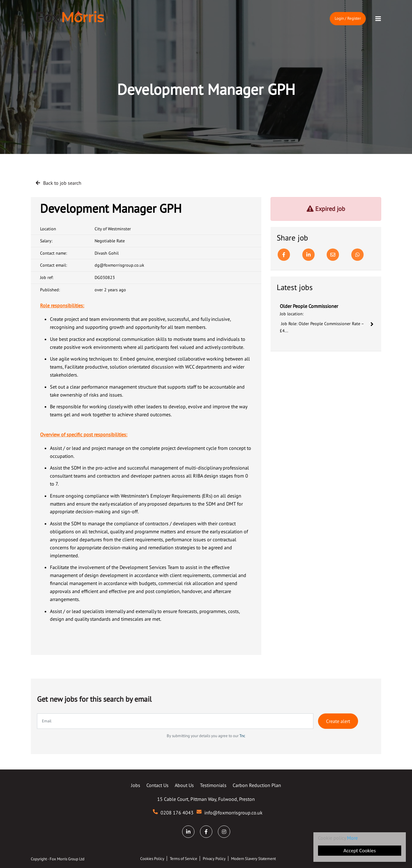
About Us (184, 785)
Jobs (136, 785)
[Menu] (378, 19)
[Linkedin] (308, 255)
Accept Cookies (360, 851)
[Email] (333, 255)
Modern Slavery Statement (253, 859)
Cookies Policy (152, 859)
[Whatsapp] (357, 255)
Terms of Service (184, 859)
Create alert (338, 721)
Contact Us (157, 785)
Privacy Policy (214, 859)
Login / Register (348, 18)
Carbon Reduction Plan (257, 785)
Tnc (242, 736)
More (352, 838)
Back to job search (62, 183)
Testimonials (213, 785)
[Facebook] (284, 255)
